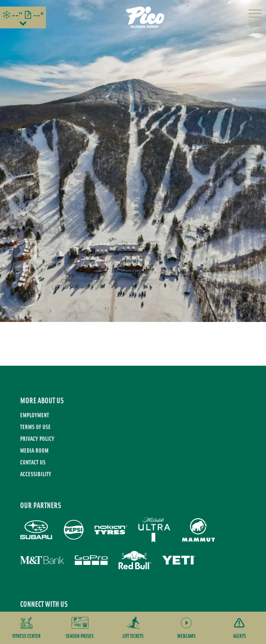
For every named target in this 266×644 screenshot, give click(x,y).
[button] (27, 628)
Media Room (34, 450)
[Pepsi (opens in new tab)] (74, 530)
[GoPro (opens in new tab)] (91, 560)
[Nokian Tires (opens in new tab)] (111, 530)
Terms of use (35, 427)
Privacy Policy (37, 438)
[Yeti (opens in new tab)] (179, 560)
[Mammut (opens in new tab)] (198, 530)
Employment (35, 415)
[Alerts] (239, 628)
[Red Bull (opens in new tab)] (135, 560)
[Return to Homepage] (145, 17)
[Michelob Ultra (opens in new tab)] (155, 530)
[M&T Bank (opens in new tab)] (42, 560)
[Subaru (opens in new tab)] (37, 530)
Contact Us (33, 462)
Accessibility (36, 474)
